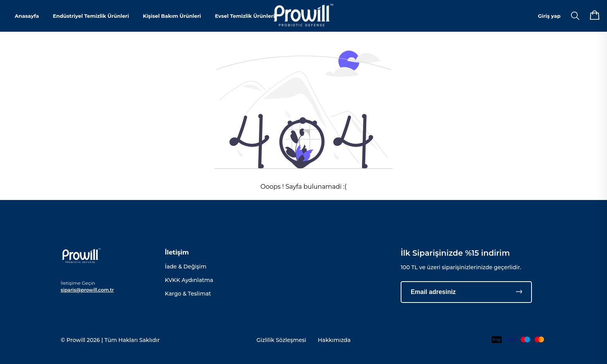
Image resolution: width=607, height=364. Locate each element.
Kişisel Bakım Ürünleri (172, 16)
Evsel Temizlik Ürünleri (245, 16)
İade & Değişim (186, 267)
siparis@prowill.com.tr (87, 290)
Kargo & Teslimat (188, 294)
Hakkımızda (334, 340)
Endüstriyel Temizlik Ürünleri (91, 16)
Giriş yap (549, 16)
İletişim (177, 252)
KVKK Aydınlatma (189, 280)
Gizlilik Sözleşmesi (281, 340)
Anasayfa (27, 16)
